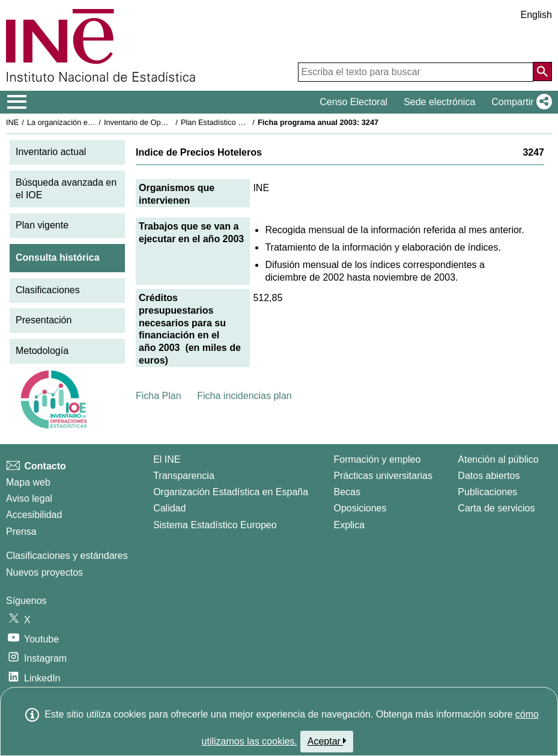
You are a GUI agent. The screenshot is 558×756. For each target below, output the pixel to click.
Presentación (44, 320)
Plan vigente (42, 225)
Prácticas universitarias (383, 476)
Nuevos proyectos (44, 572)
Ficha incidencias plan (244, 396)
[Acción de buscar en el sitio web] (542, 72)
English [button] (536, 15)
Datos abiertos (489, 476)
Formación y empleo (377, 459)
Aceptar (327, 741)
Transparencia (184, 476)
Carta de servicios (496, 508)
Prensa (21, 532)
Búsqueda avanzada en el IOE (66, 189)
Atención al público (498, 459)
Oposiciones (360, 508)
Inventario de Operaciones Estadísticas (171, 122)
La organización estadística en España (93, 122)
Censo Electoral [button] (353, 102)
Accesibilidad (34, 515)
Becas (347, 492)
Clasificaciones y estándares (67, 556)
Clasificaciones (48, 290)
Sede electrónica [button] (439, 102)
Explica (349, 525)
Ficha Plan (159, 396)
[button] (519, 102)
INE (12, 122)
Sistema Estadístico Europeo (215, 525)
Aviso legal (29, 498)
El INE (167, 459)
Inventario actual (51, 152)
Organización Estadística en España (231, 492)
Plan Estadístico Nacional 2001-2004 (244, 122)
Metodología (42, 351)
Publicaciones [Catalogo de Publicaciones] (487, 492)
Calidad (169, 508)
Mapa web (28, 482)
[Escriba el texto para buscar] (416, 72)
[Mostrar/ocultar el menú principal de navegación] (17, 102)
